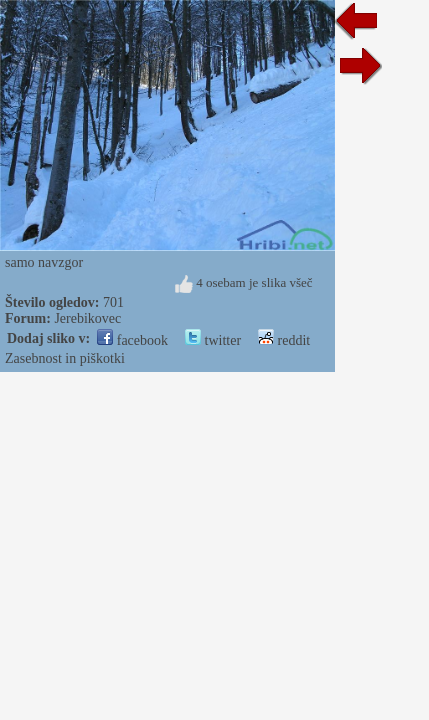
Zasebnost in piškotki (65, 358)
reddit (284, 340)
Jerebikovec (87, 318)
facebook (132, 340)
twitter (213, 340)
